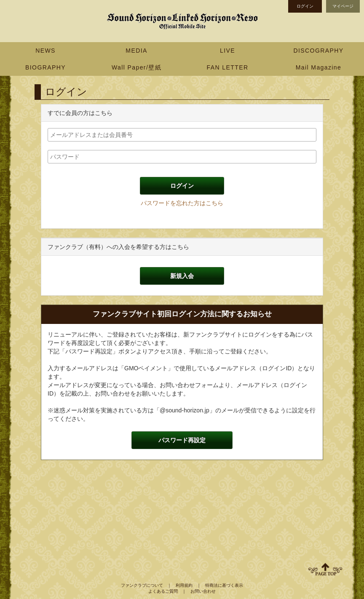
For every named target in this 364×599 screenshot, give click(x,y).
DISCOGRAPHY (319, 51)
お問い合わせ (203, 591)
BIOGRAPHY (45, 67)
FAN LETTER (228, 67)
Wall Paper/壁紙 (136, 67)
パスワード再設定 (182, 440)
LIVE (227, 51)
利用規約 (184, 585)
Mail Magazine (318, 67)
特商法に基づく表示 (224, 585)
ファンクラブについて (142, 585)
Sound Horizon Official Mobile (182, 21)
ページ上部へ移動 (325, 569)
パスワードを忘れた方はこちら (182, 203)
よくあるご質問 (163, 591)
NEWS (45, 51)
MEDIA (136, 51)
